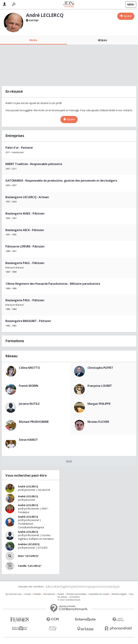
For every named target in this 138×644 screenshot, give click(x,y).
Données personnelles (76, 594)
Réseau (102, 40)
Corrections (74, 597)
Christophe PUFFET (100, 368)
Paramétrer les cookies (99, 594)
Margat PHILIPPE (99, 404)
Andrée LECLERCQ (29, 544)
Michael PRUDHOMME (34, 422)
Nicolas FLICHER (98, 422)
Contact (27, 594)
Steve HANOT (28, 440)
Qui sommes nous (13, 594)
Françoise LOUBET (100, 386)
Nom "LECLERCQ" (28, 556)
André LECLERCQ (28, 486)
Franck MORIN (29, 386)
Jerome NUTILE (29, 404)
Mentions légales (119, 594)
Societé (61, 594)
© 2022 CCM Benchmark (69, 600)
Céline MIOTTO (29, 368)
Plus (69, 461)
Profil (33, 40)
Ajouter (128, 16)
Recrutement (49, 594)
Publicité (37, 594)
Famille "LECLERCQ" (30, 566)
